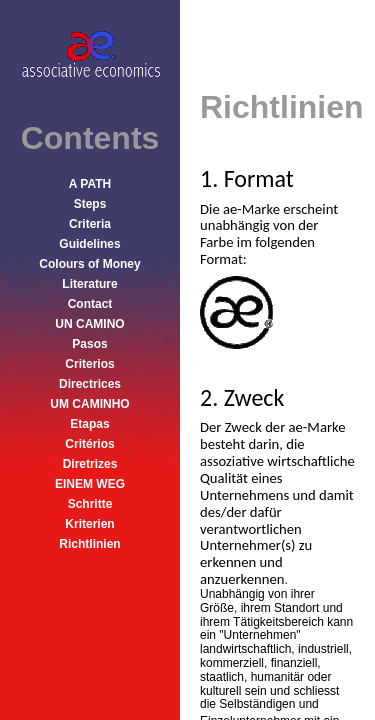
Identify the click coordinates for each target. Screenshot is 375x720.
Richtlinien (89, 544)
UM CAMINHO (89, 404)
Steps (90, 204)
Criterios (89, 364)
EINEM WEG (90, 484)
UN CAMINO (89, 324)
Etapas (89, 424)
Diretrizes (90, 464)
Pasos (89, 344)
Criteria (90, 224)
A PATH (90, 184)
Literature (89, 284)
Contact (90, 304)
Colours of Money (89, 264)
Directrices (90, 384)
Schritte (90, 504)
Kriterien (89, 524)
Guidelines (89, 244)
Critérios (89, 444)
